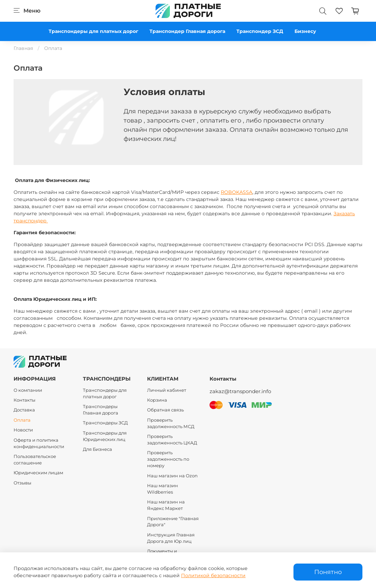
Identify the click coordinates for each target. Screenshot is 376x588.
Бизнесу (305, 31)
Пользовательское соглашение (35, 460)
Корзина (157, 400)
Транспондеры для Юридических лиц (105, 436)
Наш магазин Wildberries (163, 489)
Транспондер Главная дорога (187, 31)
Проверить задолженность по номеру (168, 459)
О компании (28, 390)
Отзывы (22, 483)
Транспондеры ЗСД (105, 423)
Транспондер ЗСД (260, 31)
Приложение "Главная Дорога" (173, 522)
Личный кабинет (167, 390)
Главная (23, 48)
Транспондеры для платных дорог (93, 31)
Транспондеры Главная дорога (101, 410)
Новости (23, 430)
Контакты (24, 400)
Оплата (22, 420)
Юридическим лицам (38, 473)
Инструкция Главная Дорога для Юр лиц (171, 538)
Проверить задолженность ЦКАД (172, 440)
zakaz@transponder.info (240, 391)
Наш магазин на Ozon (172, 476)
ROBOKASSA (237, 192)
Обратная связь (165, 410)
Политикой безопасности (213, 575)
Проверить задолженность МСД (171, 423)
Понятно (328, 572)
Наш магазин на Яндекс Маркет (166, 505)
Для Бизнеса (97, 449)
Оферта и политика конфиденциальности (39, 443)
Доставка (24, 410)
